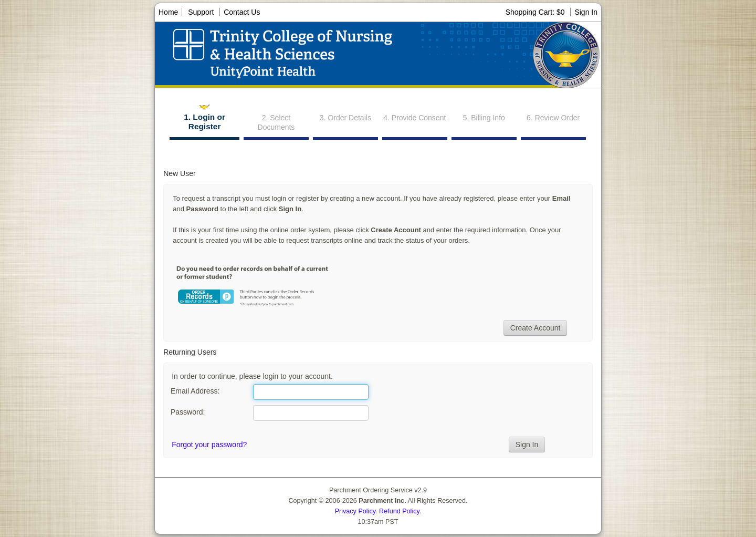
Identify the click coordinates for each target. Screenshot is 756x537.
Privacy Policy (355, 511)
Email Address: (195, 391)
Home (168, 12)
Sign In (586, 12)
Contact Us (242, 12)
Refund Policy (399, 511)
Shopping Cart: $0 (536, 12)
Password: (188, 412)
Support (201, 12)
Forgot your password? (209, 445)
